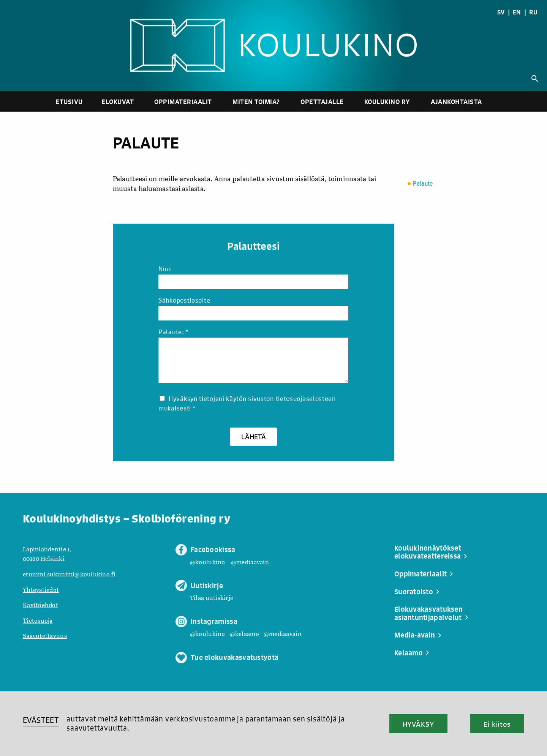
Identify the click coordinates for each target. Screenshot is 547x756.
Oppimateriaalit (183, 102)
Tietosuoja (38, 620)
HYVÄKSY (418, 724)
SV (501, 12)
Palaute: (173, 332)
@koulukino (208, 562)
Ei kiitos (497, 724)
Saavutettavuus (45, 635)
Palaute (423, 184)
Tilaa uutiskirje (212, 597)
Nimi (165, 269)
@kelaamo (244, 634)
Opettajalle (322, 102)
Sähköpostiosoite (184, 301)
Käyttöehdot (40, 605)
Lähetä (254, 437)
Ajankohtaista (456, 102)
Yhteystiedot (41, 589)
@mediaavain (250, 562)
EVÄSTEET (41, 720)
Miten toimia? (256, 102)
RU (533, 12)
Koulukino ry (387, 102)
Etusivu (69, 102)
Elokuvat (118, 102)
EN (517, 12)
